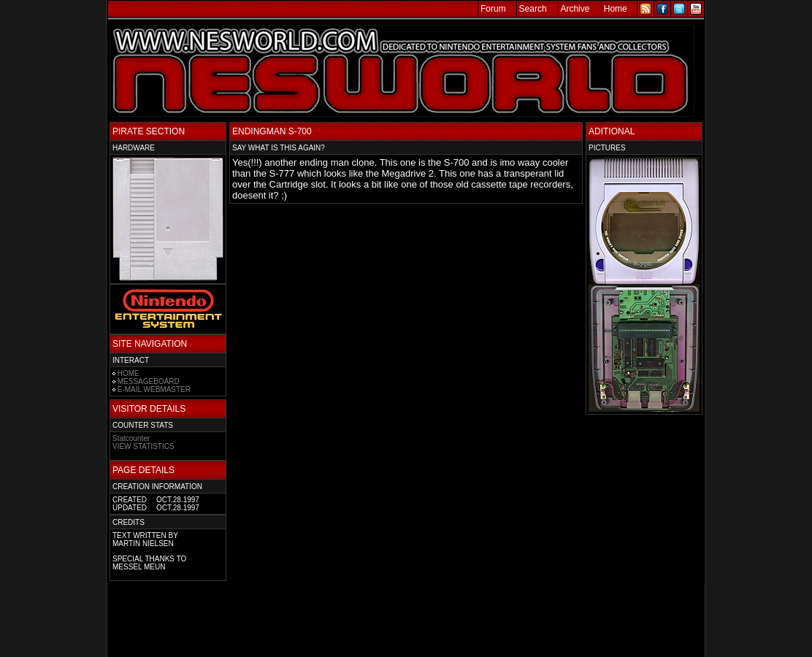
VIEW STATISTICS (143, 446)
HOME (129, 373)
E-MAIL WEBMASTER (154, 389)
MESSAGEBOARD (149, 381)
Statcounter (131, 438)
